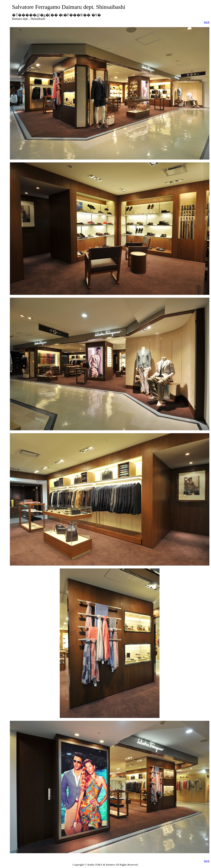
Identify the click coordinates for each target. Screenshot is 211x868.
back (207, 22)
